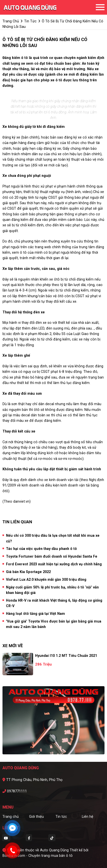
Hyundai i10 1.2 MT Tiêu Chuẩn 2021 (66, 656)
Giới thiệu (36, 817)
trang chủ (11, 21)
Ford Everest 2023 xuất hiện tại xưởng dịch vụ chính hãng (54, 564)
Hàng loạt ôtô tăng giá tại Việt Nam (35, 614)
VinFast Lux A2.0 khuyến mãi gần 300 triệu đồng (46, 579)
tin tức (30, 21)
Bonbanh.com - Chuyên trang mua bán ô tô (38, 856)
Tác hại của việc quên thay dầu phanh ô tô (41, 549)
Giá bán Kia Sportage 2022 (28, 572)
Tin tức (61, 817)
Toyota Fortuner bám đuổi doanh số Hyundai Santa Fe (52, 556)
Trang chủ (11, 817)
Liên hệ (88, 817)
